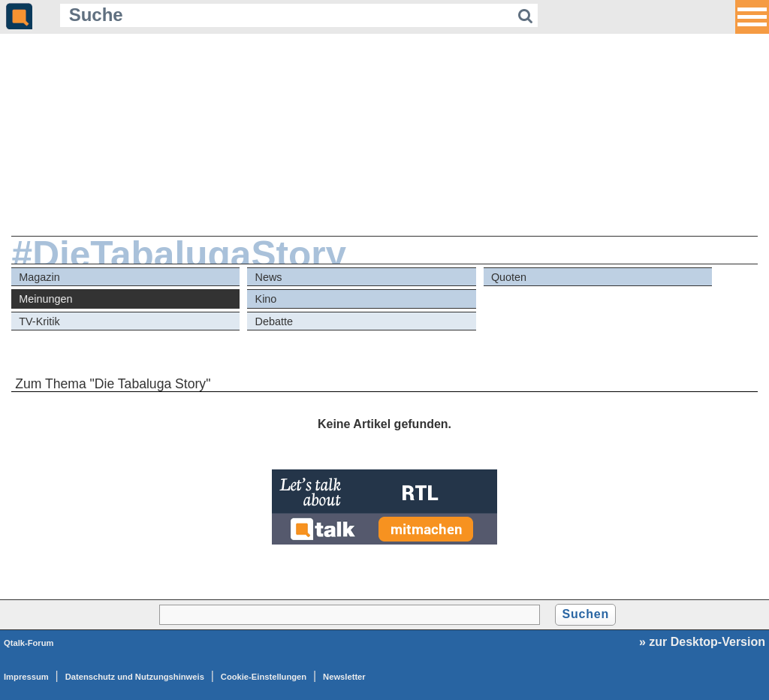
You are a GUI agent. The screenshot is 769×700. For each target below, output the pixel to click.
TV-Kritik (39, 321)
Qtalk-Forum (29, 643)
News (269, 277)
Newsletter (344, 677)
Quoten (509, 277)
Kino (266, 299)
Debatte (274, 321)
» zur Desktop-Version (702, 642)
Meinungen (45, 299)
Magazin (39, 277)
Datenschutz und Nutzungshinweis (135, 677)
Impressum (26, 677)
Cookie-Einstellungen (264, 677)
